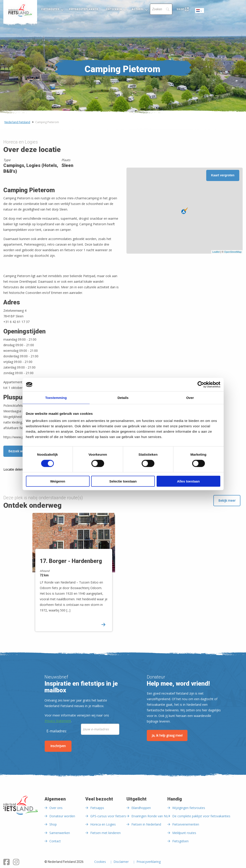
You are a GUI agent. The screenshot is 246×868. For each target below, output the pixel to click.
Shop (180, 9)
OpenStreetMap (233, 252)
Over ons (56, 808)
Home (20, 11)
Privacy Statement (58, 721)
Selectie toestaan (123, 481)
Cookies (100, 862)
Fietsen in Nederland (146, 824)
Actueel (138, 9)
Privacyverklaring (149, 862)
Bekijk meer (227, 500)
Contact (55, 841)
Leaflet (216, 252)
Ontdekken (114, 9)
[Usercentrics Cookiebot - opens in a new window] (201, 385)
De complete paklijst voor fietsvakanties (201, 816)
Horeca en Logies (103, 824)
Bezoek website (20, 451)
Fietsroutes (50, 9)
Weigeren (58, 481)
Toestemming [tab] (56, 398)
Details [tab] (123, 398)
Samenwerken (60, 833)
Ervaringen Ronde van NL (150, 816)
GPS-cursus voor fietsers (108, 816)
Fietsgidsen (180, 841)
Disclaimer (121, 862)
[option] (76, 576)
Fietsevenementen (186, 824)
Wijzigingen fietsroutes (189, 808)
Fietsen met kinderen (105, 833)
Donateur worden (62, 816)
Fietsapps (97, 808)
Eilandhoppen (141, 808)
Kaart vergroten (223, 175)
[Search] (161, 9)
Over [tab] (190, 398)
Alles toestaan (188, 481)
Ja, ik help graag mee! (167, 735)
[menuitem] (20, 11)
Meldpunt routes (184, 833)
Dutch (200, 11)
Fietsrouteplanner (83, 9)
